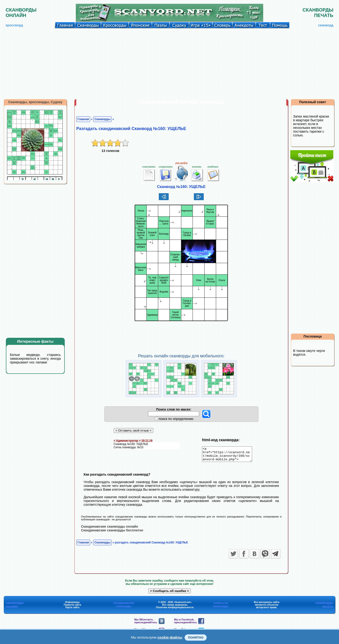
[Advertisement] (169, 64)
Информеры (73, 605)
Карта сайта (72, 610)
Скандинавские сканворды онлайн (109, 529)
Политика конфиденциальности (175, 610)
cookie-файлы (170, 637)
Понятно (196, 638)
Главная (83, 119)
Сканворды (102, 119)
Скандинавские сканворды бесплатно (112, 533)
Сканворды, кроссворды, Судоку (35, 102)
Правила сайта (73, 607)
